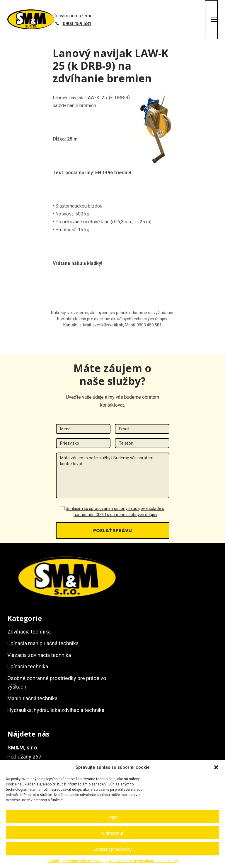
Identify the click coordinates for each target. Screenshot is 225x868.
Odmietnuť (113, 833)
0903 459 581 (77, 24)
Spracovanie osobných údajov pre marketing (142, 861)
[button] (216, 767)
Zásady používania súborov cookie (75, 861)
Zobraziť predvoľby (112, 849)
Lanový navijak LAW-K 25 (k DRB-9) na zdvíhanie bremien (111, 66)
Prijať (112, 817)
